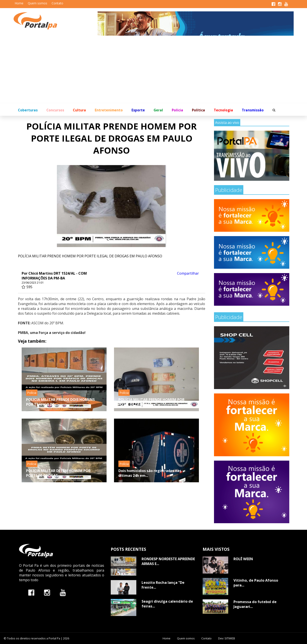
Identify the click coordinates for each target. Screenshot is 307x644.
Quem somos (38, 3)
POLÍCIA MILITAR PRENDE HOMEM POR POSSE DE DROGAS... (151, 402)
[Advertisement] (154, 71)
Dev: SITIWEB (227, 638)
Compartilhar (188, 273)
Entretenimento (109, 110)
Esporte (138, 110)
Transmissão (253, 110)
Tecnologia (223, 110)
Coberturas (28, 110)
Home (19, 3)
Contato (57, 3)
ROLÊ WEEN (243, 559)
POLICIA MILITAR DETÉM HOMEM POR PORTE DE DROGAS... (58, 473)
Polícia (177, 110)
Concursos (55, 110)
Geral (158, 110)
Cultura (79, 110)
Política (198, 110)
